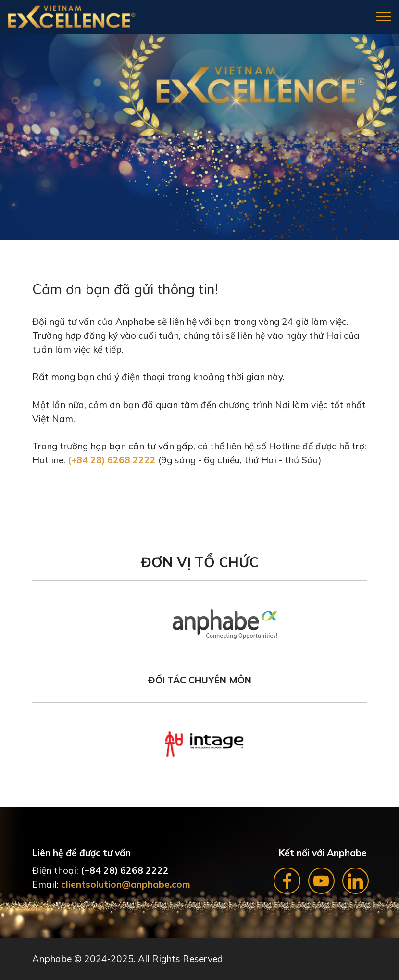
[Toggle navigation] (384, 17)
